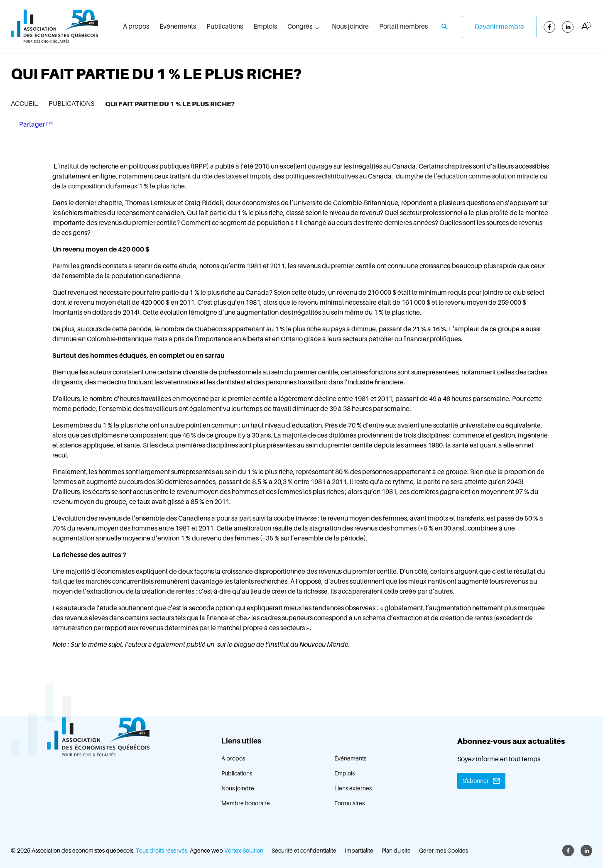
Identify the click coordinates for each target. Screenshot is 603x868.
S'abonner (476, 781)
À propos (136, 27)
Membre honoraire (246, 803)
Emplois (265, 27)
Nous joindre (350, 27)
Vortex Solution (244, 851)
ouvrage (320, 166)
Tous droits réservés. (162, 851)
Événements (178, 27)
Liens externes (353, 788)
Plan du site (396, 851)
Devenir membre (499, 27)
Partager (36, 124)
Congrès (300, 27)
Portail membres (403, 27)
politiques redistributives (322, 176)
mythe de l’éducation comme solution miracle (472, 176)
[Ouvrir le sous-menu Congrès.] (317, 27)
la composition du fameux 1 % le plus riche (123, 186)
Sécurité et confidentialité (304, 851)
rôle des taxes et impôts (236, 176)
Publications (225, 27)
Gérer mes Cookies (444, 851)
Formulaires (349, 803)
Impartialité (359, 851)
